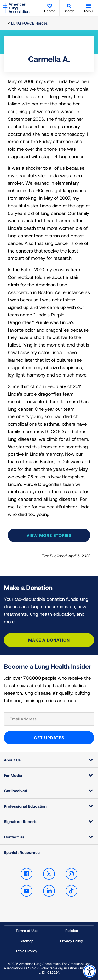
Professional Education (25, 806)
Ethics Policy (27, 951)
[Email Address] (49, 719)
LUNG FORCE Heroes (29, 23)
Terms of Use (27, 931)
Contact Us (14, 837)
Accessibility (90, 971)
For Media (13, 775)
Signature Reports (21, 821)
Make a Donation (49, 640)
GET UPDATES (49, 738)
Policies (72, 931)
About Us (12, 760)
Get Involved (16, 791)
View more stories (49, 535)
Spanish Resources (22, 852)
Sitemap (27, 941)
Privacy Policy (71, 941)
